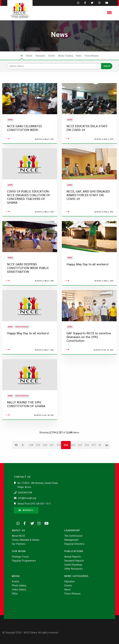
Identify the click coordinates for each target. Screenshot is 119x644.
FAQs (15, 594)
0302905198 (25, 493)
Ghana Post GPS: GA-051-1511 (34, 504)
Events (52, 56)
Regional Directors (74, 544)
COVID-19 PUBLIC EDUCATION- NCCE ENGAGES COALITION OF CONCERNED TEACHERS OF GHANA (29, 216)
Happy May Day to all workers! (87, 283)
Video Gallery (19, 590)
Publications (74, 551)
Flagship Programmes (24, 561)
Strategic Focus (20, 557)
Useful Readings (73, 565)
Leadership (72, 530)
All (22, 56)
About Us (18, 530)
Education (40, 56)
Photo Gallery (19, 586)
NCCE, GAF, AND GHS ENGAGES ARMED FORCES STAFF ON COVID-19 (88, 214)
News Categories (76, 576)
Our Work (19, 551)
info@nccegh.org (27, 498)
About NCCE (18, 536)
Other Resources (73, 569)
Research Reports (74, 561)
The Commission (73, 536)
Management (71, 540)
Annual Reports (73, 557)
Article (29, 56)
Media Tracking (66, 56)
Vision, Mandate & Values (26, 540)
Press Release (92, 56)
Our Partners (19, 544)
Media (16, 576)
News (79, 56)
